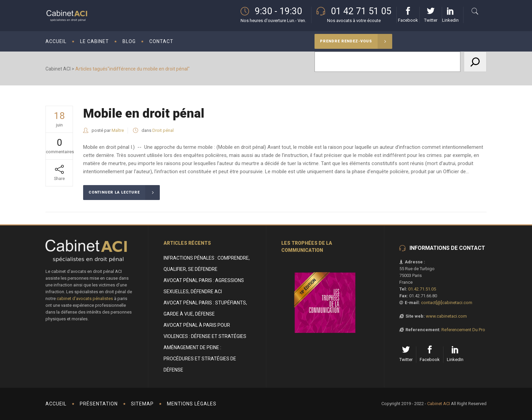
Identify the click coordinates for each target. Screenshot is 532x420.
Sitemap (142, 404)
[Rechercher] (475, 62)
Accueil (56, 404)
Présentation (99, 404)
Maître (118, 130)
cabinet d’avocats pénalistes (85, 298)
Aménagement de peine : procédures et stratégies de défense (200, 359)
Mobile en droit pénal (144, 113)
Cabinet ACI (58, 69)
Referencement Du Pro (463, 330)
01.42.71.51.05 (422, 289)
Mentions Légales (192, 404)
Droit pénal (163, 130)
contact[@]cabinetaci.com (447, 303)
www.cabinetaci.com (446, 316)
